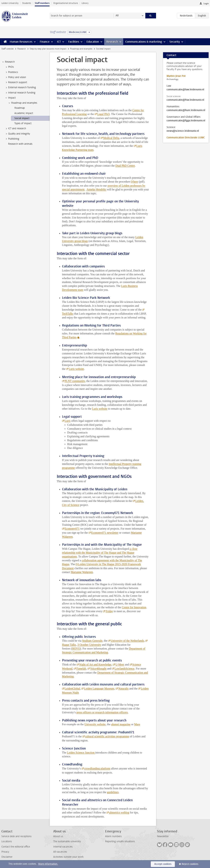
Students (27, 3)
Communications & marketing (144, 42)
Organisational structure (66, 3)
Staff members (42, 3)
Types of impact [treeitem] (23, 123)
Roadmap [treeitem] (20, 108)
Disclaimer (7, 857)
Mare (137, 724)
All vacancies (60, 852)
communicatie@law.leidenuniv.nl (185, 90)
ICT (59, 42)
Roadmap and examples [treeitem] (22, 103)
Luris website (76, 369)
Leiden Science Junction (81, 753)
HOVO (76, 649)
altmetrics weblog (119, 813)
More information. (48, 864)
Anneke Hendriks (96, 189)
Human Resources (21, 42)
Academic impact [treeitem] (24, 113)
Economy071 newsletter (105, 533)
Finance (45, 42)
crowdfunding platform (97, 768)
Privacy (5, 852)
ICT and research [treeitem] (15, 129)
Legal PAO (103, 114)
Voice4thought (98, 669)
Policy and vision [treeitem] (15, 77)
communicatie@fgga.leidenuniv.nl (186, 121)
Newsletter (163, 836)
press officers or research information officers (102, 712)
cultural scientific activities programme (107, 736)
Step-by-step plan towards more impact (48, 49)
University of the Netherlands (127, 641)
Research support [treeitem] (16, 82)
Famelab (81, 669)
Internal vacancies (63, 847)
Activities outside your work (68, 857)
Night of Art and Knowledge (95, 665)
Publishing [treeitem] (12, 139)
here (136, 182)
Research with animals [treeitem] (20, 144)
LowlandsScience (125, 669)
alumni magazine (121, 724)
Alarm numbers (113, 836)
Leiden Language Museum (99, 689)
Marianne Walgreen (82, 572)
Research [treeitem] (8, 62)
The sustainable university (67, 841)
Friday (109, 611)
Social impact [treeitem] (22, 118)
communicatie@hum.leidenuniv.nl (186, 110)
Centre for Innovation (134, 607)
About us (58, 836)
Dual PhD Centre (125, 166)
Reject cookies (190, 864)
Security (175, 42)
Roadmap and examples (81, 49)
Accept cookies (163, 864)
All (117, 16)
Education (93, 42)
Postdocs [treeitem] (11, 72)
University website (95, 724)
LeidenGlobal (72, 689)
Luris (68, 421)
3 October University (89, 645)
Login (206, 4)
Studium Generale (92, 641)
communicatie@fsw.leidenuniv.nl (185, 100)
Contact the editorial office (16, 847)
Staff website (7, 49)
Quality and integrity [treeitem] (17, 134)
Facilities (74, 42)
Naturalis (123, 689)
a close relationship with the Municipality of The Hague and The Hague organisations (100, 553)
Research (112, 42)
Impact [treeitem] (10, 98)
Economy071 (72, 529)
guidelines (113, 792)
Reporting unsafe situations (120, 841)
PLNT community (75, 381)
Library (85, 3)
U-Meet (120, 665)
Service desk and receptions (16, 836)
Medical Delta (111, 138)
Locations (7, 841)
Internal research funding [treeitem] (20, 93)
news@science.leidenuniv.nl (183, 131)
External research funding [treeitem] (20, 88)
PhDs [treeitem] (9, 67)
